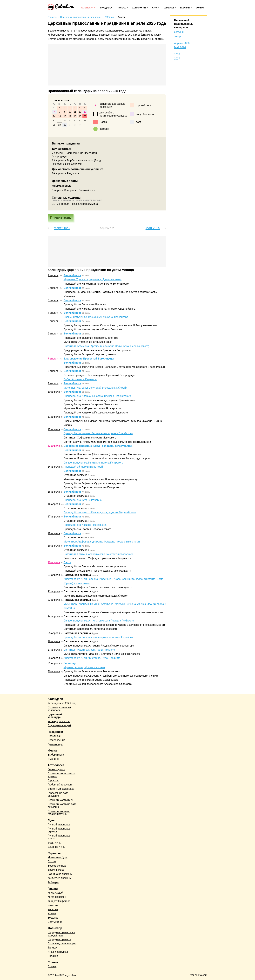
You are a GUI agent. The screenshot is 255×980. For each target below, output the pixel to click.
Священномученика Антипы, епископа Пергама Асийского (99, 621)
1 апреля (53, 275)
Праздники (106, 8)
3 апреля (53, 300)
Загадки (52, 948)
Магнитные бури (58, 857)
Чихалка (53, 905)
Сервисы (169, 8)
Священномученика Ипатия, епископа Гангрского (93, 463)
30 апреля (54, 671)
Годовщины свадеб (59, 725)
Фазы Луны (54, 843)
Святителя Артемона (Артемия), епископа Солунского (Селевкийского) (106, 346)
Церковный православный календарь (184, 24)
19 (80, 116)
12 (80, 112)
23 (65, 120)
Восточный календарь (61, 789)
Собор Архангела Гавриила (80, 379)
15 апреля (54, 492)
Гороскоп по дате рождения (58, 794)
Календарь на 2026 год (62, 703)
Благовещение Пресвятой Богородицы (89, 359)
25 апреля (54, 633)
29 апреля (54, 663)
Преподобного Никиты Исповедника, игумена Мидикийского (100, 513)
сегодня (179, 32)
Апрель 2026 (182, 43)
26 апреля (54, 641)
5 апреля (53, 321)
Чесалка (53, 909)
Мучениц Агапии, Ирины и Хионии (84, 667)
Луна (155, 8)
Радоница (70, 663)
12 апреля (54, 429)
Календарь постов (59, 721)
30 (65, 125)
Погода (52, 861)
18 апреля (54, 533)
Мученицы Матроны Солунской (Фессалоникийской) (95, 388)
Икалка (52, 913)
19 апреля (54, 546)
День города (55, 744)
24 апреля (54, 617)
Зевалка (53, 918)
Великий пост (72, 275)
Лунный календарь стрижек (59, 830)
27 (85, 120)
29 (60, 125)
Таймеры (53, 882)
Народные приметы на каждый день (61, 934)
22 (60, 120)
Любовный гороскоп (60, 785)
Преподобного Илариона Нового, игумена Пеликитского (97, 396)
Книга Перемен (57, 897)
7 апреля (53, 359)
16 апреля (54, 504)
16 (65, 116)
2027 (177, 59)
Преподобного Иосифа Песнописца (85, 525)
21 (54, 120)
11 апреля (54, 417)
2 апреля (53, 288)
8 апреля (53, 371)
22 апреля (54, 591)
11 (75, 112)
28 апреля (54, 658)
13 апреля (54, 446)
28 (54, 125)
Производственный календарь (59, 709)
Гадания (185, 8)
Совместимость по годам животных (59, 813)
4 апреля (53, 313)
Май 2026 (180, 47)
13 (85, 112)
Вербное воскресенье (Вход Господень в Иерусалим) (98, 446)
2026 (177, 55)
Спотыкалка (55, 922)
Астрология (139, 8)
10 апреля (54, 392)
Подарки (53, 956)
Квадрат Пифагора (59, 901)
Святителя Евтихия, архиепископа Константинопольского (98, 554)
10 (70, 112)
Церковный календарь (55, 716)
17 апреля (54, 517)
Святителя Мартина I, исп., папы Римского (89, 650)
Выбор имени (56, 755)
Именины (53, 759)
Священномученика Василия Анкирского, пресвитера (96, 317)
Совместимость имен (61, 800)
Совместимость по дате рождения (62, 806)
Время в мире (56, 870)
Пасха (67, 562)
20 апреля (54, 562)
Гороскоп (53, 781)
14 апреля (54, 467)
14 (54, 116)
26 (80, 120)
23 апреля (54, 600)
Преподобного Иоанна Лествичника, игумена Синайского (98, 433)
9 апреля (53, 383)
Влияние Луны (56, 847)
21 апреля (54, 575)
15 (60, 116)
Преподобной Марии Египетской (83, 467)
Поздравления (56, 740)
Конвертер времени (60, 878)
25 (75, 120)
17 (70, 116)
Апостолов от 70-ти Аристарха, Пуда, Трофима (92, 658)
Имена (122, 8)
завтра (178, 36)
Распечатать (62, 218)
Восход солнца (57, 866)
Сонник (200, 8)
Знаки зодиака (56, 769)
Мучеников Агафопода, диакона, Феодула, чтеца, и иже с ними (102, 542)
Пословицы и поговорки (62, 944)
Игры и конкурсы (58, 952)
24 (70, 120)
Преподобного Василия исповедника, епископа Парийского (99, 637)
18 (75, 116)
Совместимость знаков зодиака (62, 775)
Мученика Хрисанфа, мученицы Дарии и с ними (93, 279)
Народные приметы (60, 939)
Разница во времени (60, 874)
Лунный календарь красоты (59, 837)
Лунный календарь (59, 825)
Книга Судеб (55, 893)
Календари (87, 8)
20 (85, 116)
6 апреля (53, 334)
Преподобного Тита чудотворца (83, 500)
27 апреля (54, 650)
